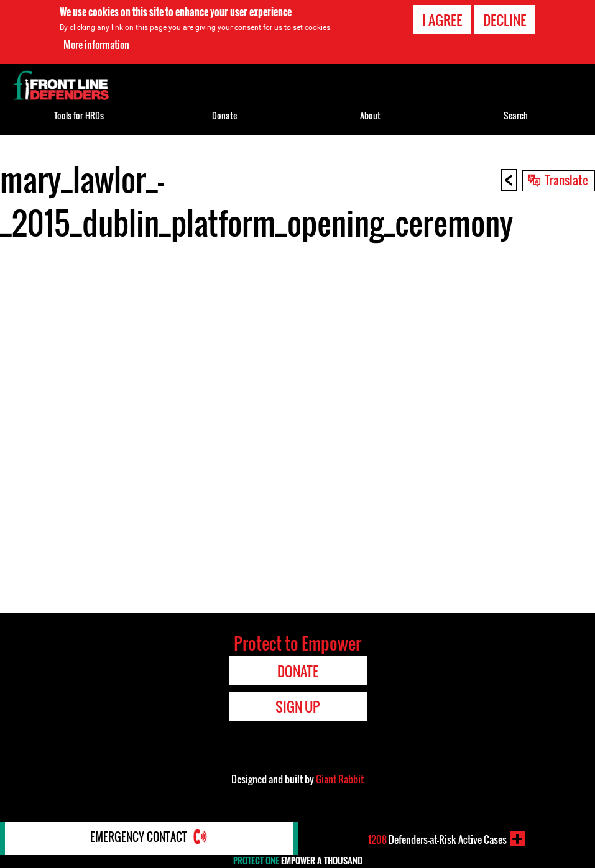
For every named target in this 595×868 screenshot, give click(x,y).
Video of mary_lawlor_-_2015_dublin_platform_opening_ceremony (297, 425)
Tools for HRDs (79, 115)
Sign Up (297, 706)
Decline (505, 20)
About (370, 115)
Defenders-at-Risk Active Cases (437, 839)
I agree (442, 20)
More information (96, 45)
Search (516, 115)
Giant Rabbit (340, 779)
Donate (224, 115)
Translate (566, 180)
